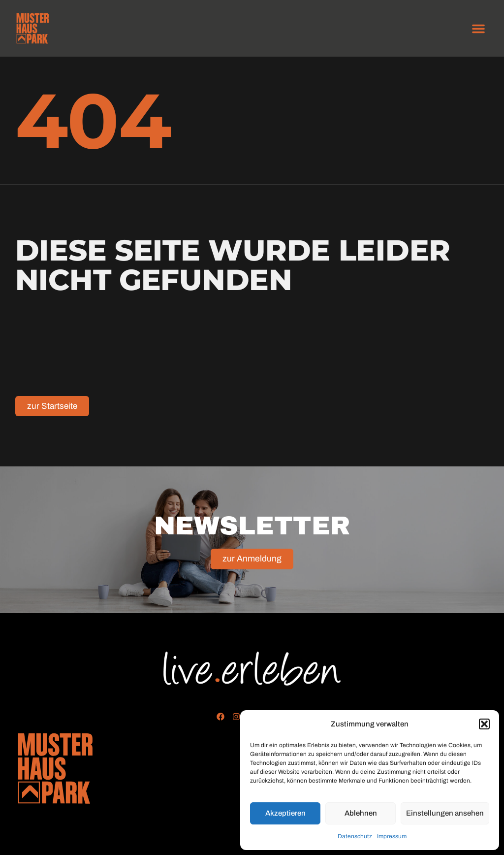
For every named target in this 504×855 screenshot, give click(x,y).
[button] (484, 724)
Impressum (392, 836)
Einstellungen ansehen (445, 813)
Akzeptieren (285, 813)
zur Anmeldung (252, 560)
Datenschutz (355, 836)
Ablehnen (361, 813)
